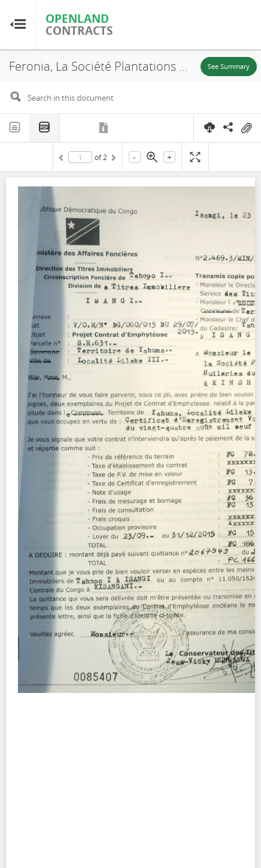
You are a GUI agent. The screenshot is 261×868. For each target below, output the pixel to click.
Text (15, 128)
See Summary (229, 66)
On (246, 128)
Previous (63, 159)
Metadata (104, 128)
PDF (45, 128)
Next (113, 159)
